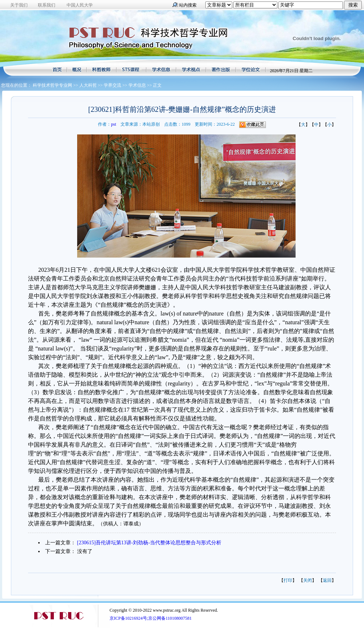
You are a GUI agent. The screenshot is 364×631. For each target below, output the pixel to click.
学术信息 (137, 85)
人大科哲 (88, 85)
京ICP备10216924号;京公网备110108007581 (151, 618)
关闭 (308, 580)
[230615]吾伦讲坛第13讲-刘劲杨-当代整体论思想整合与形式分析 (149, 543)
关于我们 (19, 5)
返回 (327, 580)
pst (114, 124)
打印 (288, 580)
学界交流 (112, 85)
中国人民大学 (80, 5)
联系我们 (47, 5)
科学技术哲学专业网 (52, 85)
